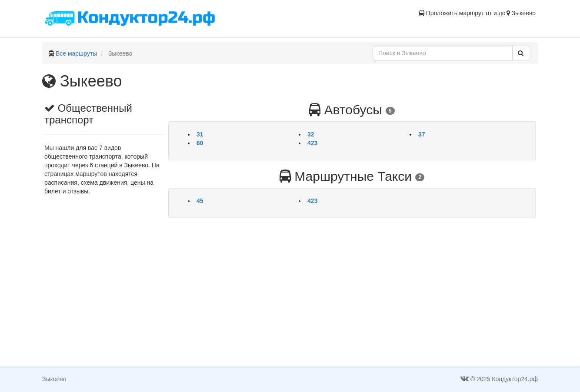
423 (312, 143)
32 (311, 134)
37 (422, 134)
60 (200, 143)
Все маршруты (77, 53)
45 (200, 201)
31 (200, 134)
